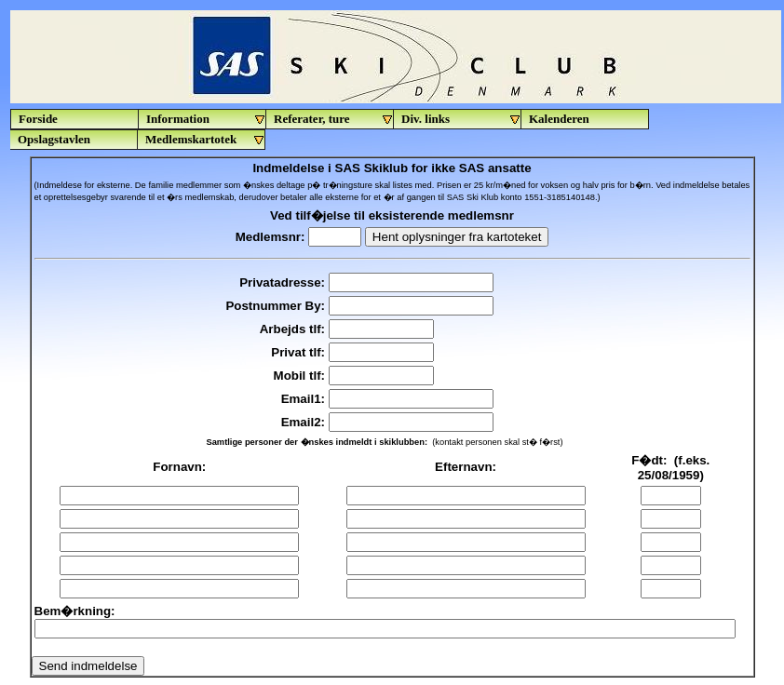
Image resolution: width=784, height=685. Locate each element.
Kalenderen (559, 119)
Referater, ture (334, 119)
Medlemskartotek (205, 140)
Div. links (461, 119)
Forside (38, 119)
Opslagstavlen (54, 139)
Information (206, 119)
